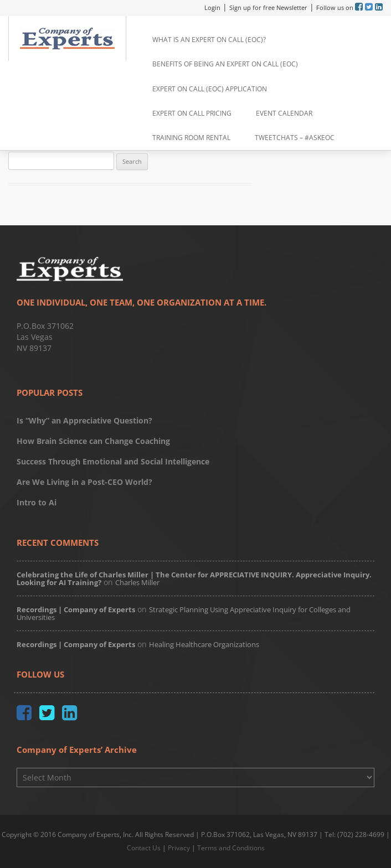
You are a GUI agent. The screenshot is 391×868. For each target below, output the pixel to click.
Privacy (179, 848)
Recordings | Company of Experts (76, 609)
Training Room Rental (191, 138)
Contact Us (144, 848)
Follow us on (336, 7)
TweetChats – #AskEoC (295, 138)
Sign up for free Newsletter (268, 7)
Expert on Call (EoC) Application (210, 89)
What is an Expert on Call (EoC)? (209, 40)
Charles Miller (137, 582)
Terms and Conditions (231, 848)
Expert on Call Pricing (192, 113)
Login (212, 7)
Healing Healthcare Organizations (204, 644)
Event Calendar (284, 113)
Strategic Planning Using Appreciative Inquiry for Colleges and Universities (184, 613)
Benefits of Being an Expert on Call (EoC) (225, 64)
